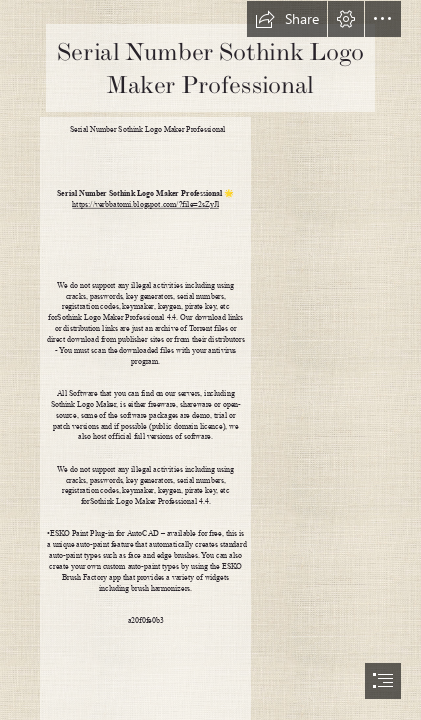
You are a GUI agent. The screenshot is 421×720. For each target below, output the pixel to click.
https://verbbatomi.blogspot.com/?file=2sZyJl (145, 204)
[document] (210, 360)
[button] (287, 19)
